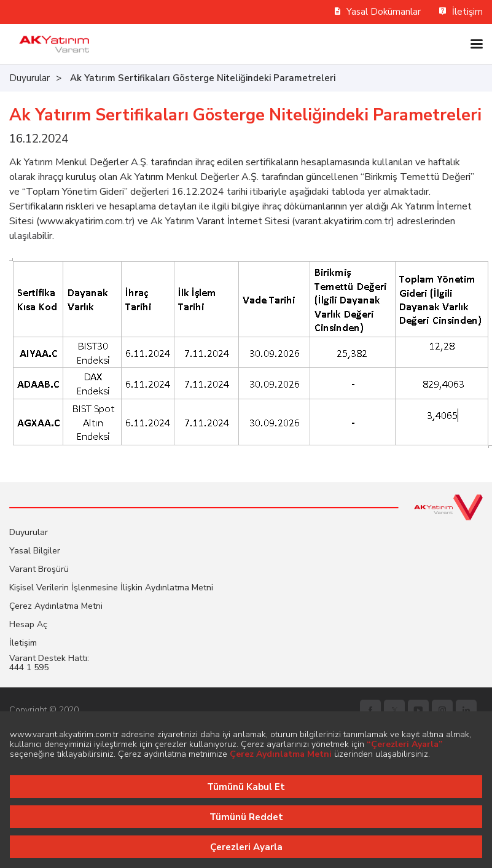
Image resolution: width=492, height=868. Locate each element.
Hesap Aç (28, 624)
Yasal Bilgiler (35, 551)
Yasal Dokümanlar (378, 12)
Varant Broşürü (39, 569)
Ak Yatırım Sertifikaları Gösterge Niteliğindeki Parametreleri (203, 78)
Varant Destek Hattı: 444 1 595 (49, 663)
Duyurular (29, 78)
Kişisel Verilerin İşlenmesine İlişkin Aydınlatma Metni (111, 588)
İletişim (461, 12)
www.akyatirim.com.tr (86, 221)
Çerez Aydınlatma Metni (56, 606)
